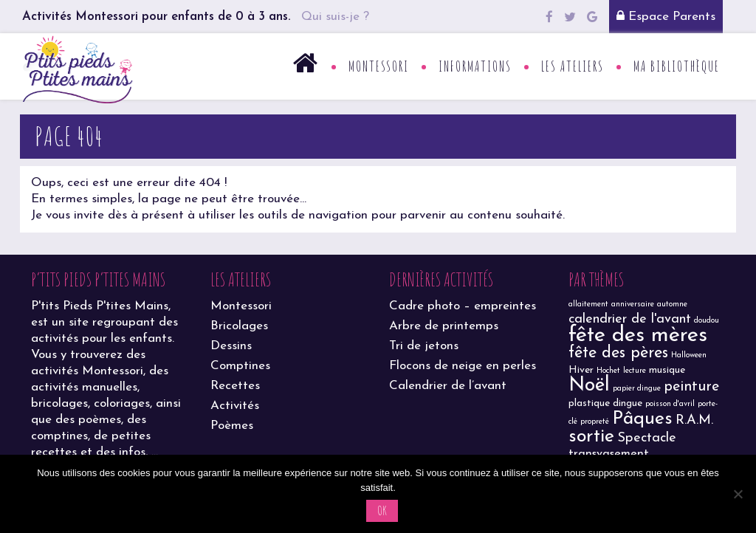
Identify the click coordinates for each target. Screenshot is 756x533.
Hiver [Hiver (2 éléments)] (581, 370)
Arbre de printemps (444, 326)
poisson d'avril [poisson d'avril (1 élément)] (670, 404)
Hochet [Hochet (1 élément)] (608, 371)
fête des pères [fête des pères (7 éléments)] (618, 353)
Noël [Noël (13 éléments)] (589, 386)
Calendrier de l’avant (448, 386)
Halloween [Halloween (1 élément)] (689, 355)
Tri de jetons (424, 346)
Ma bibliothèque (677, 66)
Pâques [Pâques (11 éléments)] (642, 419)
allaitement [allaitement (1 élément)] (588, 305)
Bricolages (239, 326)
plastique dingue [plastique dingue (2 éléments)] (605, 403)
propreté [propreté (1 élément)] (595, 422)
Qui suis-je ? (335, 17)
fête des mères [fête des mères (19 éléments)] (638, 336)
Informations (475, 66)
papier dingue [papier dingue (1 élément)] (637, 389)
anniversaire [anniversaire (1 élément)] (633, 305)
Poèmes (232, 426)
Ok (382, 510)
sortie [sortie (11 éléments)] (591, 437)
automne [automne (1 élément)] (672, 305)
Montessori (379, 66)
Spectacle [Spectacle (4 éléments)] (647, 438)
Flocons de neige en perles (463, 366)
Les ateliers (573, 66)
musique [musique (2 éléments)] (667, 370)
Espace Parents (666, 16)
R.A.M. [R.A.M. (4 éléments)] (694, 420)
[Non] (738, 494)
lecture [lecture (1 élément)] (635, 371)
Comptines (240, 366)
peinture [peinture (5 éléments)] (691, 387)
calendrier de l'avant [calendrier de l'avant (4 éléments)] (630, 319)
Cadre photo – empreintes (463, 306)
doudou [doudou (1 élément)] (707, 321)
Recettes (235, 386)
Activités (235, 406)
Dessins (231, 346)
